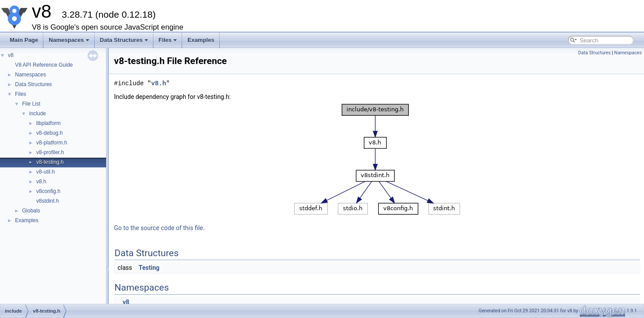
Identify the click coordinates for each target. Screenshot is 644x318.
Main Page (24, 40)
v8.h (41, 182)
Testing (149, 268)
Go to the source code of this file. (159, 228)
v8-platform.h (52, 143)
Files (168, 40)
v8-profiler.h (50, 152)
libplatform (48, 123)
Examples (201, 40)
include (38, 114)
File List (31, 104)
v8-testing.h (50, 162)
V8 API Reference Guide (44, 65)
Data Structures (124, 40)
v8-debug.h (50, 133)
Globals (31, 211)
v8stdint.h (48, 201)
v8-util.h (46, 172)
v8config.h (48, 191)
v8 (11, 55)
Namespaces (69, 40)
